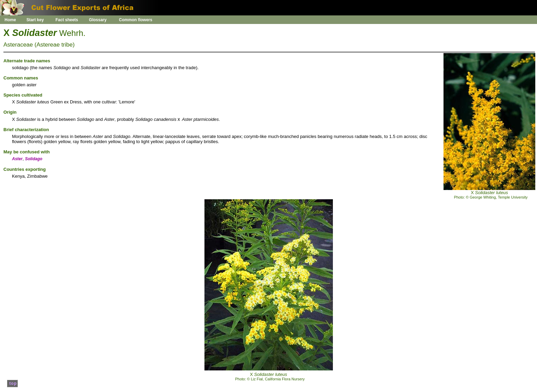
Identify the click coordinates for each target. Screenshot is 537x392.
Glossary (98, 20)
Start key (35, 20)
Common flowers (135, 20)
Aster (17, 159)
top (12, 383)
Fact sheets (67, 20)
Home (10, 20)
